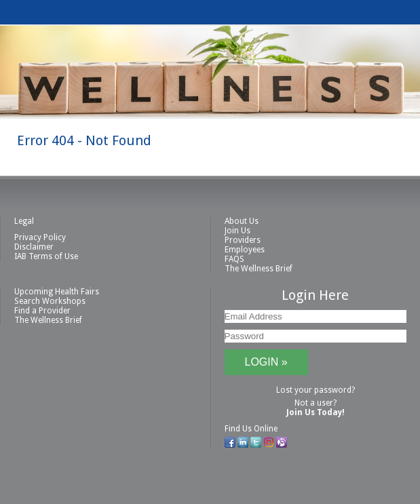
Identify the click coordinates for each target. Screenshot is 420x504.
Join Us (237, 231)
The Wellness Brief (259, 269)
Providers (243, 240)
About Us (242, 221)
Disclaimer (34, 247)
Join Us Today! (316, 412)
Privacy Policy (40, 237)
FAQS (234, 259)
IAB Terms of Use (46, 256)
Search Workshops (50, 301)
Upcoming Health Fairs (57, 292)
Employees (245, 250)
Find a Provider (42, 311)
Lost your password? (316, 390)
